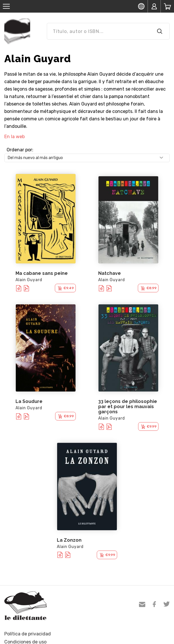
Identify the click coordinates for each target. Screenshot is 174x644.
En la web (14, 137)
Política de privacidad (28, 634)
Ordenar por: (20, 150)
